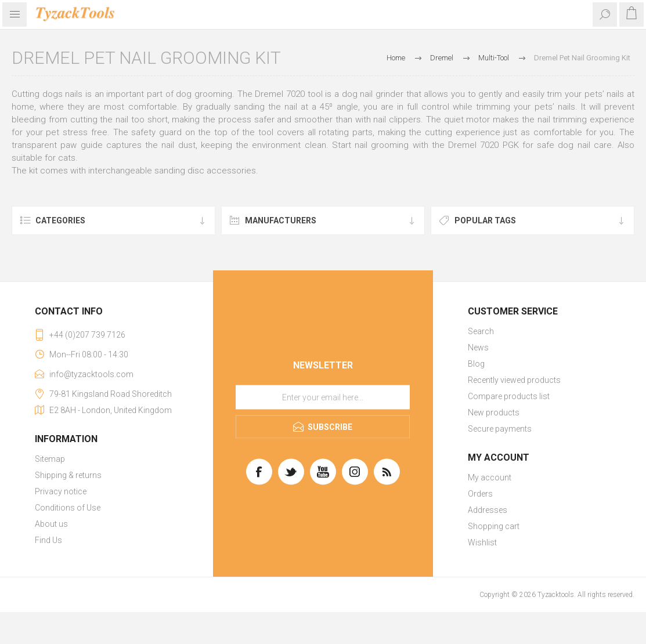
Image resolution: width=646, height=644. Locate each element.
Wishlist (482, 542)
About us (51, 524)
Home (396, 58)
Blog (476, 364)
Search (481, 331)
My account (490, 477)
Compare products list (509, 396)
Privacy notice (61, 491)
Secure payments (500, 429)
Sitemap (50, 459)
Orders (480, 494)
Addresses (488, 510)
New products (494, 413)
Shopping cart (494, 526)
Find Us (48, 540)
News (478, 348)
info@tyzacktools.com (91, 374)
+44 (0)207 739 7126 (87, 335)
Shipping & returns (68, 475)
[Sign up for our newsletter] (323, 397)
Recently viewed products (514, 380)
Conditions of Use (68, 508)
